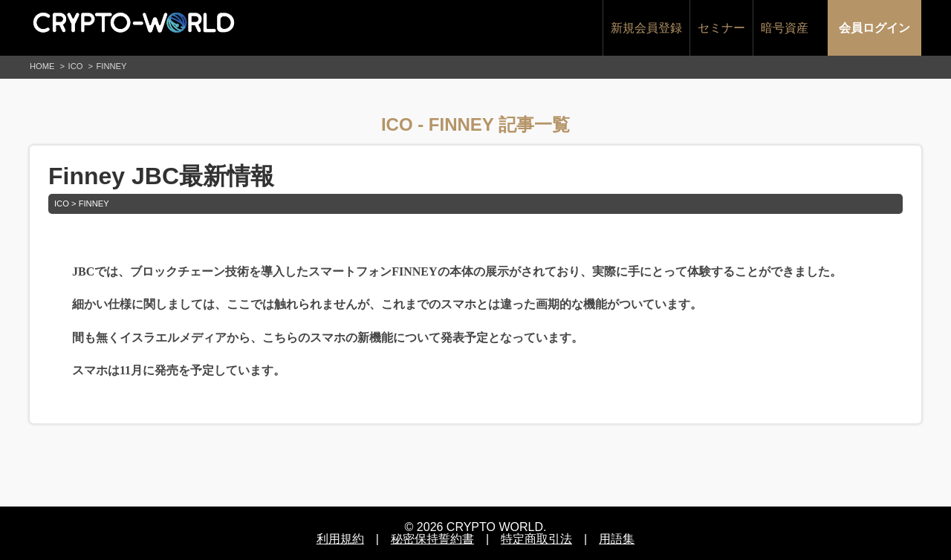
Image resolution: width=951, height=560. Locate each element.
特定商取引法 (536, 539)
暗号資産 (785, 28)
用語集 (617, 539)
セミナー (721, 28)
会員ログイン (874, 28)
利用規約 (340, 539)
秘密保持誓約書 (432, 539)
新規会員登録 (646, 28)
